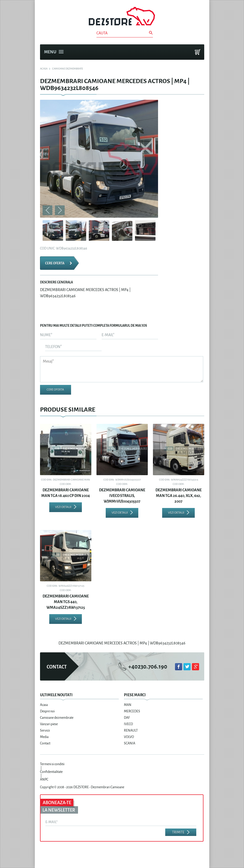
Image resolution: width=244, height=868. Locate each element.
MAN (128, 705)
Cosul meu (198, 52)
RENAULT (131, 731)
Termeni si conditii (52, 764)
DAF (127, 718)
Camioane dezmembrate (57, 718)
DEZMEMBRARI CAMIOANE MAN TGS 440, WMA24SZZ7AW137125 (66, 602)
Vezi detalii (63, 507)
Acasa (44, 705)
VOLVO (129, 737)
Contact (45, 743)
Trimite (178, 832)
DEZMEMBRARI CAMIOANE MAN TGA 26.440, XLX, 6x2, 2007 (179, 496)
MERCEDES (132, 711)
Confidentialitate (51, 772)
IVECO (128, 724)
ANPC (44, 780)
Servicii (45, 731)
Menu (54, 52)
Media (44, 737)
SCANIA (130, 743)
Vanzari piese (49, 724)
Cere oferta (55, 263)
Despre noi (47, 711)
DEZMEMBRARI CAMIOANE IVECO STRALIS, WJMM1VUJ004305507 (122, 496)
